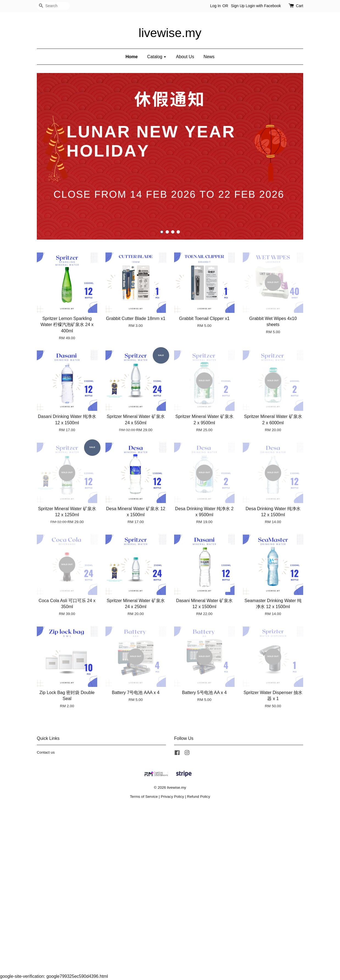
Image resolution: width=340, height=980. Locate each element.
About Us (185, 57)
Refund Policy (199, 797)
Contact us (46, 752)
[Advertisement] (165, 890)
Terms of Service (144, 797)
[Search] (53, 6)
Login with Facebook (263, 6)
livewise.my (170, 33)
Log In (215, 6)
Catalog (157, 57)
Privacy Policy (172, 797)
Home (132, 57)
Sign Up (238, 6)
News (209, 57)
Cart (300, 6)
